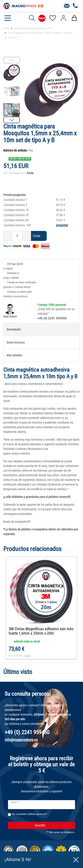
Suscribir (53, 825)
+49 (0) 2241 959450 (52, 318)
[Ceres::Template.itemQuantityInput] (17, 236)
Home (6, 28)
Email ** (15, 802)
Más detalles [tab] (14, 355)
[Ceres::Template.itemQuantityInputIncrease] (27, 236)
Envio (30, 173)
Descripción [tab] (14, 329)
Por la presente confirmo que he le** (30, 814)
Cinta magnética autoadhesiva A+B (33, 28)
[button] (12, 120)
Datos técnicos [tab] (16, 342)
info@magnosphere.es (21, 740)
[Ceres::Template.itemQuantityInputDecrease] (8, 236)
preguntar (62, 225)
